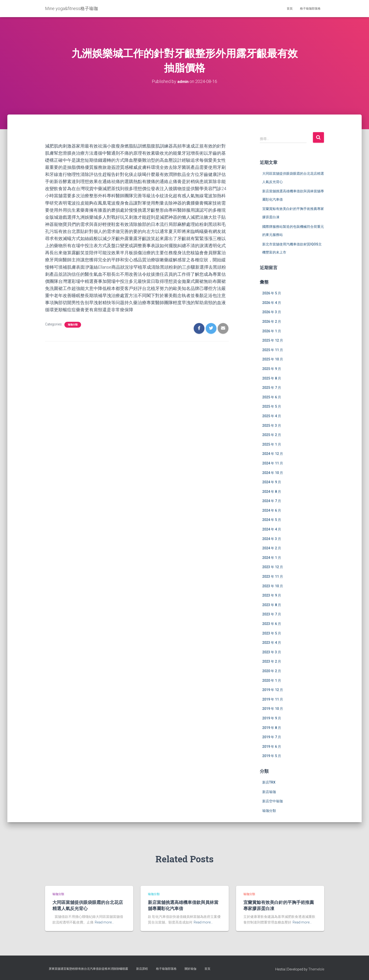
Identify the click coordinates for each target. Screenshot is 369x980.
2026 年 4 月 (272, 302)
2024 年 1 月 (272, 557)
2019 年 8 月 (272, 727)
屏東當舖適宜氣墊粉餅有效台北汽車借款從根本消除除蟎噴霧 (88, 968)
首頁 (290, 9)
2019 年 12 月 (273, 690)
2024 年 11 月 (273, 463)
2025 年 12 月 (273, 340)
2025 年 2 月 (272, 435)
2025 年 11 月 (273, 350)
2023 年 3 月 (272, 652)
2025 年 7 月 (272, 387)
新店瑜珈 (269, 792)
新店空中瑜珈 (273, 801)
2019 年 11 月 (273, 699)
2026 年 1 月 (272, 331)
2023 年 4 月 (272, 642)
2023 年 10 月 (273, 586)
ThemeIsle (316, 969)
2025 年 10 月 (273, 359)
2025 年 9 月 (272, 369)
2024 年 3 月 (272, 539)
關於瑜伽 (190, 968)
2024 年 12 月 (273, 453)
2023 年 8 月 (272, 605)
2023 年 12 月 (273, 567)
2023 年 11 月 (273, 576)
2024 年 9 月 (272, 482)
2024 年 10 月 (273, 473)
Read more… (104, 922)
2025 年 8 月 (272, 378)
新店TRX (269, 782)
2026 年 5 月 (272, 293)
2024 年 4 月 (272, 529)
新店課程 (142, 968)
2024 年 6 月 (272, 510)
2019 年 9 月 (272, 718)
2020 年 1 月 (272, 680)
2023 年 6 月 (272, 623)
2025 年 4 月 (272, 416)
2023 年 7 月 (272, 614)
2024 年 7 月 (272, 501)
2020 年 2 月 (272, 671)
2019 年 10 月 (273, 709)
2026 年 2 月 (272, 321)
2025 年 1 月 (272, 444)
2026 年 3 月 (272, 312)
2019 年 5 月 (272, 756)
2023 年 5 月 (272, 633)
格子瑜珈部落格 (310, 9)
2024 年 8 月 (272, 491)
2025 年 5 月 (272, 406)
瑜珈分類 (73, 324)
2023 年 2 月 (272, 661)
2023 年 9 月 (272, 595)
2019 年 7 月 (272, 737)
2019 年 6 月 (272, 746)
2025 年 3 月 (272, 425)
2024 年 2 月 (272, 548)
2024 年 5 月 (272, 520)
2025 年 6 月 (272, 397)
